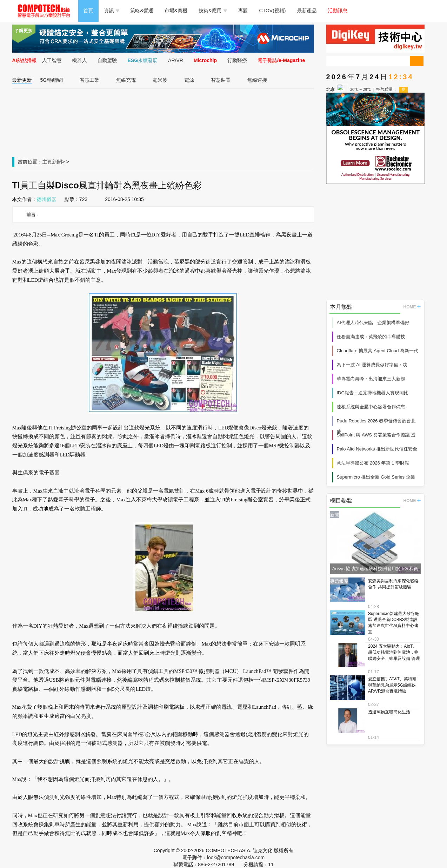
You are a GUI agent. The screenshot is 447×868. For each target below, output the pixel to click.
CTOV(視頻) (273, 11)
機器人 (80, 60)
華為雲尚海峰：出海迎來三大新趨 (371, 379)
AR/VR (176, 60)
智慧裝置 (221, 80)
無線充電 (126, 80)
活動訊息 (338, 11)
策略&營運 (142, 11)
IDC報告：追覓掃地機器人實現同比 (373, 393)
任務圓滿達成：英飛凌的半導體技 (371, 337)
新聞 (57, 162)
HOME (412, 307)
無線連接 (257, 80)
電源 (189, 80)
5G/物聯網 (52, 80)
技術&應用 (213, 11)
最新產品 (307, 11)
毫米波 (160, 80)
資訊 (112, 11)
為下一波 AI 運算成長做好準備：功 (372, 365)
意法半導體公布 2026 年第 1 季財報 (373, 463)
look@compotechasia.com (236, 857)
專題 (243, 11)
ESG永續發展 (143, 60)
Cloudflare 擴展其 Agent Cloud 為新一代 (378, 351)
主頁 (47, 162)
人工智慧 (52, 60)
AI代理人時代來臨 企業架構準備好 (373, 323)
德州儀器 (47, 199)
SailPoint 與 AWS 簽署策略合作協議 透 (376, 435)
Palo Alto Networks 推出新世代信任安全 (377, 449)
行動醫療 (237, 60)
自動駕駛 (107, 60)
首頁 (88, 11)
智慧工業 (89, 80)
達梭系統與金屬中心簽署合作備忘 (371, 407)
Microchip (205, 60)
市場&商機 (176, 11)
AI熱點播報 (25, 60)
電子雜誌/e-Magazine (281, 60)
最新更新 (22, 80)
